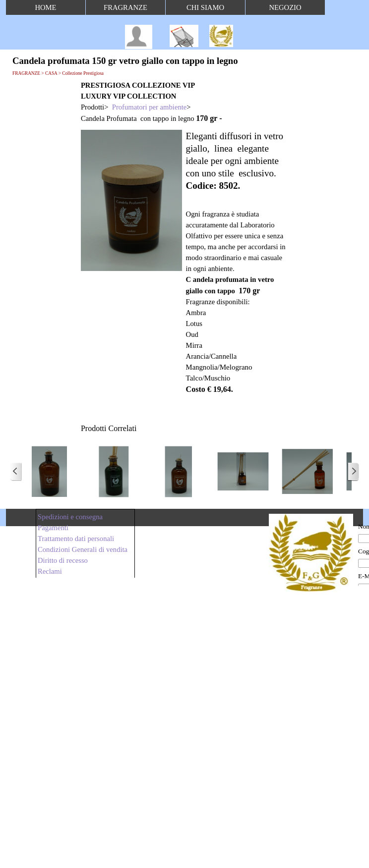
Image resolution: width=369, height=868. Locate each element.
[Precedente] (16, 472)
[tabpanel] (184, 102)
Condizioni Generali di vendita (83, 549)
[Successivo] (353, 472)
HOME (45, 7)
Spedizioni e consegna (70, 517)
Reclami (50, 571)
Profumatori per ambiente (150, 107)
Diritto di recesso (63, 560)
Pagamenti (53, 528)
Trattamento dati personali (76, 539)
